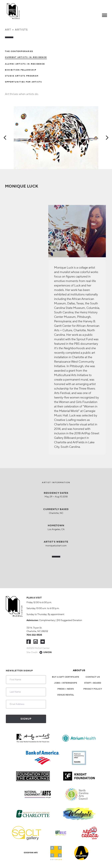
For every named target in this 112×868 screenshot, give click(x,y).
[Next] (107, 138)
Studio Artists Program (22, 76)
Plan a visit (34, 598)
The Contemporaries (19, 51)
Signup (26, 719)
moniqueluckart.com (56, 546)
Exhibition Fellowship (21, 70)
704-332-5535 (34, 635)
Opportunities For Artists (23, 82)
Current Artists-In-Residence (26, 58)
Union (47, 652)
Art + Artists (16, 30)
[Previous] (5, 138)
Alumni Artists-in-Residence (25, 64)
